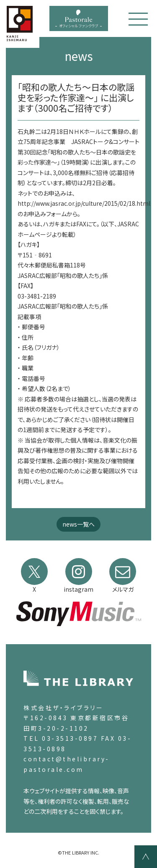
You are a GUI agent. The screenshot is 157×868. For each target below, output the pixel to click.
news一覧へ (78, 524)
